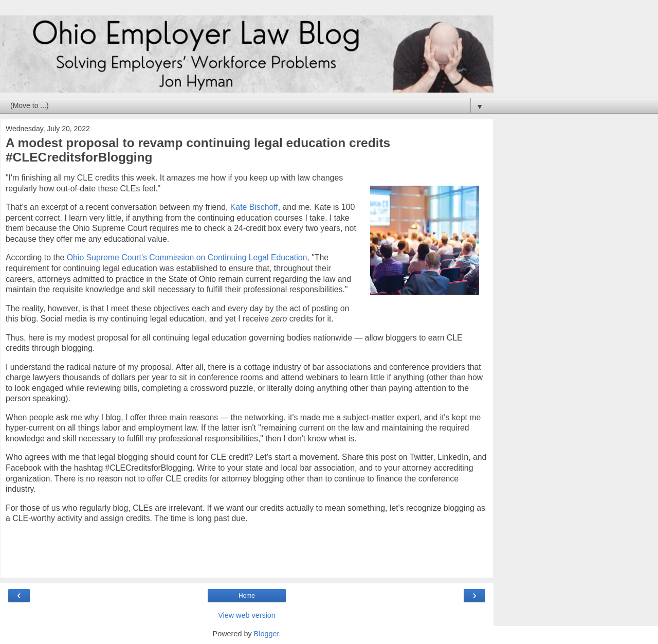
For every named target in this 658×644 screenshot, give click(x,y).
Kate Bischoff (254, 207)
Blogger (267, 634)
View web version (247, 615)
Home (247, 596)
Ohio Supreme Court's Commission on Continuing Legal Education (187, 257)
